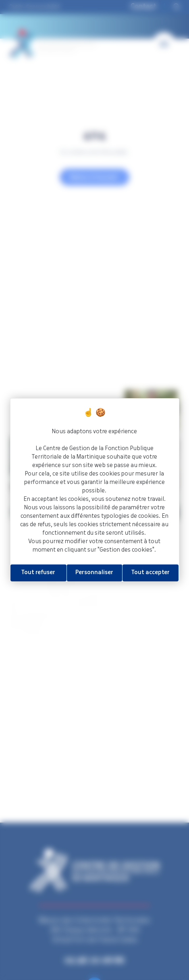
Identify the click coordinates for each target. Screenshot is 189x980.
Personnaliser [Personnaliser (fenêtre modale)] (94, 573)
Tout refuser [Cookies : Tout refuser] (38, 573)
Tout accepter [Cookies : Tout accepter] (151, 573)
